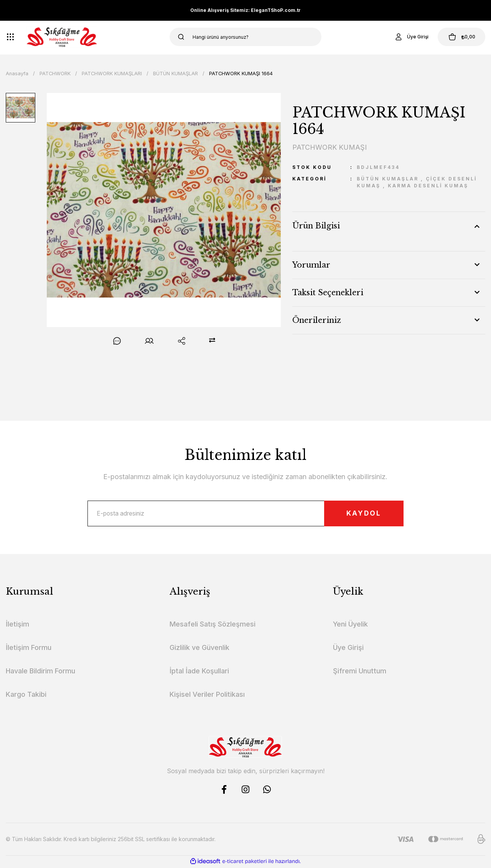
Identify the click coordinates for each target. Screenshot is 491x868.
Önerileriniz (317, 320)
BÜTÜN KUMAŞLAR (388, 179)
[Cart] (460, 37)
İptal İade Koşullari (199, 672)
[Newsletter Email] (245, 514)
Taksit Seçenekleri (328, 293)
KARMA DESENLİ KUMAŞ (428, 186)
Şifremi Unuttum (360, 672)
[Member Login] (408, 37)
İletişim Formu (29, 649)
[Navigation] (10, 37)
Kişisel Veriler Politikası (207, 695)
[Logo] (62, 37)
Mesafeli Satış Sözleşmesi (213, 625)
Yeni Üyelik (350, 625)
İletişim (17, 625)
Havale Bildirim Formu (40, 672)
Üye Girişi (348, 649)
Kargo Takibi (26, 695)
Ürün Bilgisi (316, 226)
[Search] (246, 37)
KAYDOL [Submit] (361, 514)
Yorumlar (311, 265)
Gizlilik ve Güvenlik (199, 649)
